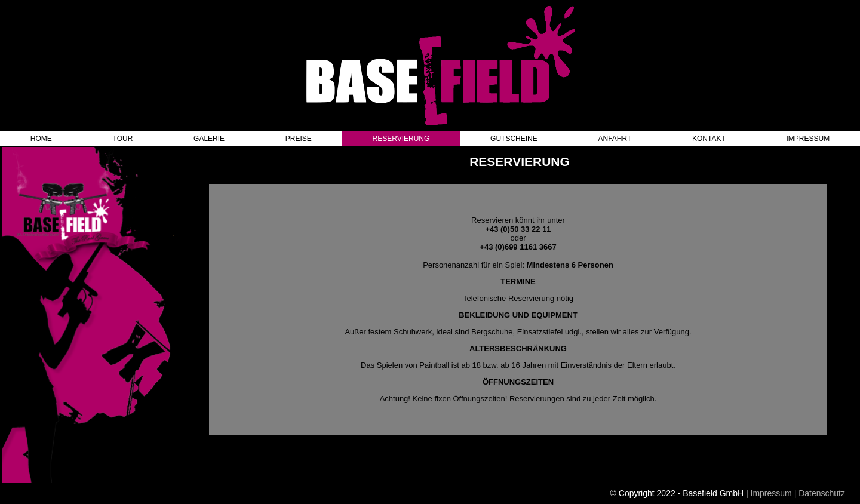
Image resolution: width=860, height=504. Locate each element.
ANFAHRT (615, 139)
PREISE (299, 139)
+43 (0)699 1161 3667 (518, 247)
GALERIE (209, 139)
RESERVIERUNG (401, 139)
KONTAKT (709, 139)
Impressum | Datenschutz (798, 493)
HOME (41, 139)
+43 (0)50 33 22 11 (518, 229)
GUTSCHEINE (514, 139)
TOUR (123, 139)
